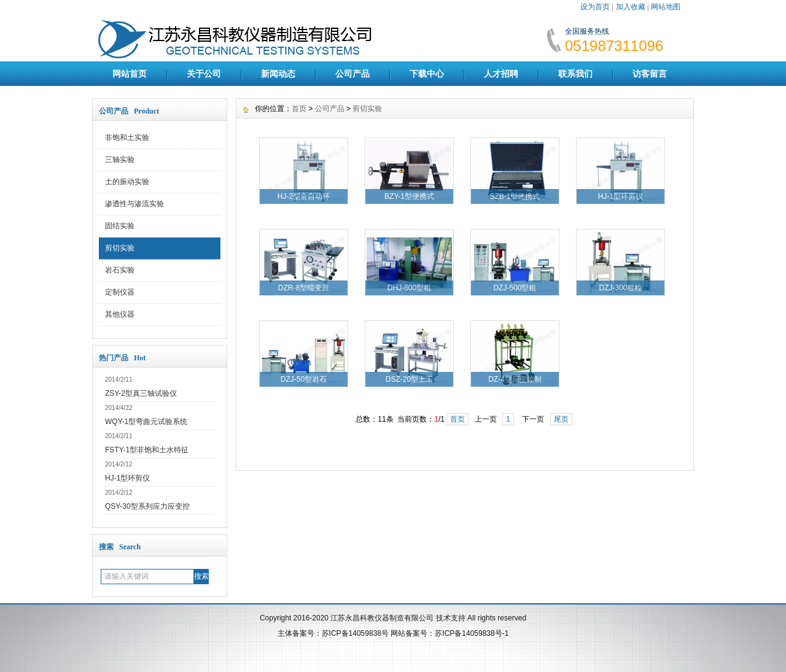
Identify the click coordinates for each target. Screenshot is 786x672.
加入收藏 (631, 7)
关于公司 (204, 74)
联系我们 (575, 74)
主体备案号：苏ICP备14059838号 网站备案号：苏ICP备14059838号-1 (393, 633)
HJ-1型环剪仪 (127, 478)
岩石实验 (120, 270)
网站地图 (666, 7)
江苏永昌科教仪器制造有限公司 (383, 618)
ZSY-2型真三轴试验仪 (141, 393)
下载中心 (427, 74)
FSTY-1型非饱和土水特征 (147, 450)
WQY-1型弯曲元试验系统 (146, 422)
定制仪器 (120, 292)
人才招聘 (501, 74)
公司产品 (352, 74)
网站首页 (130, 74)
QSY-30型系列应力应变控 (147, 506)
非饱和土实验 (127, 137)
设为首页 (595, 7)
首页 (299, 109)
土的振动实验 (127, 182)
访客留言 (650, 74)
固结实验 (120, 226)
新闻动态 (278, 74)
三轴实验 (120, 160)
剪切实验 (120, 248)
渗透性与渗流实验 (134, 204)
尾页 (561, 419)
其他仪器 (120, 314)
